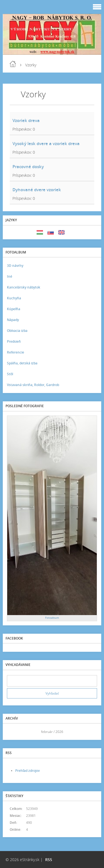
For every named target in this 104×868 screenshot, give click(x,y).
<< (13, 732)
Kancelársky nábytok (24, 287)
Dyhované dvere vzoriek (37, 190)
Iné (10, 276)
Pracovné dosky (28, 166)
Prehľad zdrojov (27, 771)
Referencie (16, 352)
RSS (49, 860)
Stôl (10, 374)
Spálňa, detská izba (22, 363)
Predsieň (14, 341)
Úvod (13, 64)
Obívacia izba (17, 331)
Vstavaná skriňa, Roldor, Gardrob (33, 385)
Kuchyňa (14, 298)
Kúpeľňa (14, 309)
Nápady (13, 320)
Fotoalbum (52, 618)
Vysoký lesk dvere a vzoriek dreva (46, 143)
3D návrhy (15, 266)
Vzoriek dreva (26, 120)
